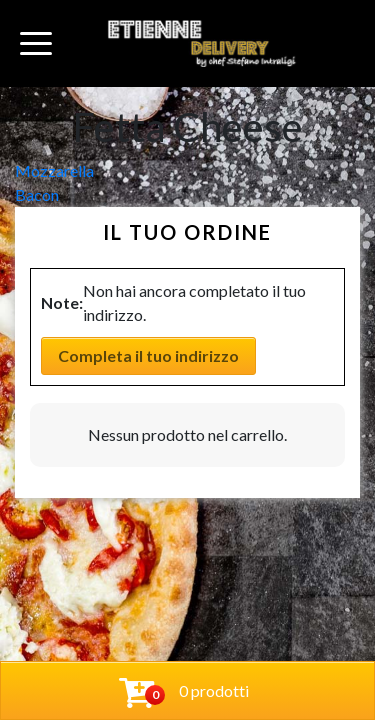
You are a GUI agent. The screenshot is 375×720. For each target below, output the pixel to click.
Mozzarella (54, 170)
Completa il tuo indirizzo (148, 355)
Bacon (37, 194)
